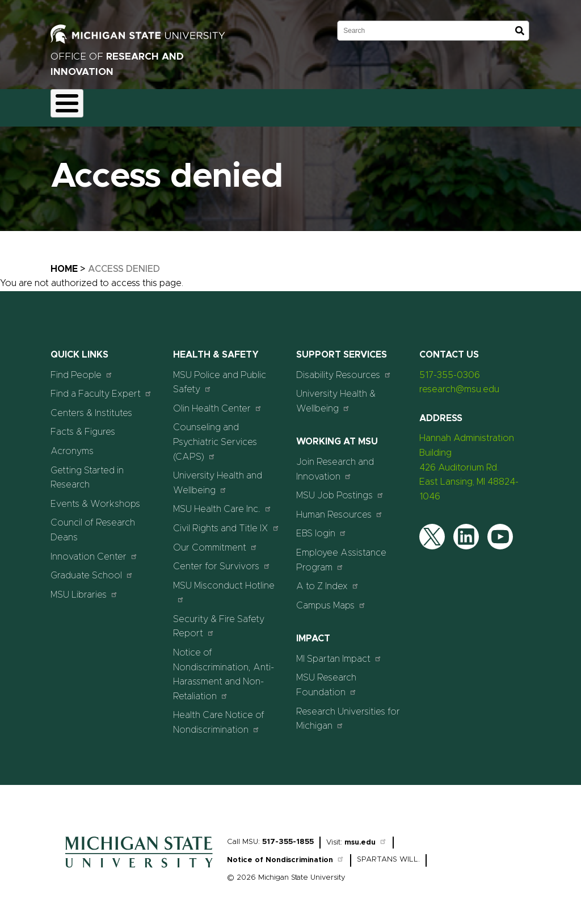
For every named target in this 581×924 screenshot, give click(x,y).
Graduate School (92, 568)
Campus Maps (331, 598)
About (73, 104)
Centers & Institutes (91, 406)
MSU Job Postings (340, 489)
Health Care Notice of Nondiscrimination (219, 716)
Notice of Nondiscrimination (286, 854)
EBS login (321, 527)
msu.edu (366, 836)
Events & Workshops (95, 497)
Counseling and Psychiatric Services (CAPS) (215, 436)
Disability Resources (344, 368)
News (435, 104)
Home (64, 262)
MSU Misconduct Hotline (224, 585)
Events (481, 104)
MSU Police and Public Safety (220, 376)
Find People (82, 368)
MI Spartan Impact (339, 652)
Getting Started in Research (87, 471)
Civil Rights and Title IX (226, 521)
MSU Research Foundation (327, 679)
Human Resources (340, 508)
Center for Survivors (222, 559)
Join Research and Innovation (335, 463)
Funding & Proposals (145, 104)
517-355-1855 (288, 835)
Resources (383, 104)
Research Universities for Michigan (348, 712)
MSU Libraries (84, 588)
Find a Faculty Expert (101, 387)
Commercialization (307, 104)
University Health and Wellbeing (218, 477)
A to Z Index (328, 579)
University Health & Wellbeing (336, 395)
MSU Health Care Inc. (222, 503)
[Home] (139, 864)
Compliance (227, 104)
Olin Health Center (218, 402)
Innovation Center (94, 550)
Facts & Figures (83, 426)
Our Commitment (215, 541)
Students (534, 104)
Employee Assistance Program (341, 553)
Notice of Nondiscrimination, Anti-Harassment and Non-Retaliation (224, 668)
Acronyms (72, 444)
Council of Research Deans (93, 524)
